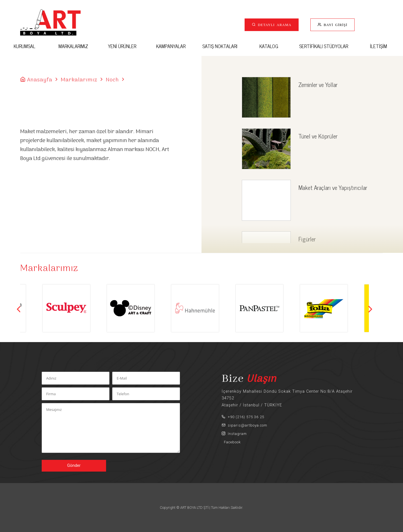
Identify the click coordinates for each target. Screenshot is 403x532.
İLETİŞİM (379, 46)
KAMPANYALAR (171, 46)
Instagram (234, 434)
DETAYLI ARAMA (274, 24)
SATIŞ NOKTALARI (220, 46)
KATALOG (269, 46)
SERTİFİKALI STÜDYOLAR (324, 46)
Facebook (231, 442)
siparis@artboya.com (244, 425)
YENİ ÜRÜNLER (122, 46)
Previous (19, 309)
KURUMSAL (24, 46)
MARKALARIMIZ (73, 46)
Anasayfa (40, 80)
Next (370, 309)
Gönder (74, 466)
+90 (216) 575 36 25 (243, 417)
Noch (112, 80)
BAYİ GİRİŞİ (334, 24)
